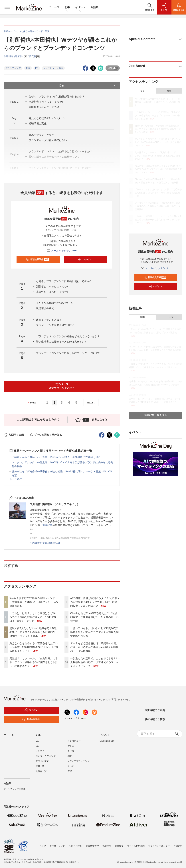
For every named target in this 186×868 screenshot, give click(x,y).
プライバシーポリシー (159, 846)
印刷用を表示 (14, 435)
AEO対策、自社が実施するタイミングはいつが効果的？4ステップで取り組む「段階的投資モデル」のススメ (95, 602)
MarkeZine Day (107, 741)
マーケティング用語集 (15, 789)
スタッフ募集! (75, 846)
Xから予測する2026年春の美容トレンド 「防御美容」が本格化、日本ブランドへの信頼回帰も (34, 602)
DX (37, 741)
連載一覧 (40, 766)
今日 (142, 91)
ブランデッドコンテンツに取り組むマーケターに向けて (68, 353)
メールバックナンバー (62, 251)
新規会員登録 (37, 259)
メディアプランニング (78, 761)
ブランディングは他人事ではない (48, 140)
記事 (67, 8)
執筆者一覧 (41, 771)
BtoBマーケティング (46, 756)
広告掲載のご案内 (155, 710)
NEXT (92, 403)
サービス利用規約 (136, 846)
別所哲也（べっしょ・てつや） (46, 102)
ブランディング (13, 68)
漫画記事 (47, 525)
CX (37, 746)
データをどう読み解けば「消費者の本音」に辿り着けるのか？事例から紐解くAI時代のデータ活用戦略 (94, 647)
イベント (80, 8)
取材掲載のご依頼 (155, 719)
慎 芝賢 (33, 56)
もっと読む (16, 479)
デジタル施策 (42, 761)
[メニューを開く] (7, 7)
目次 (88, 86)
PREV (32, 403)
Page (14, 102)
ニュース (54, 7)
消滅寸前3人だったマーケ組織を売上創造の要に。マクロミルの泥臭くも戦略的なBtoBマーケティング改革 (33, 632)
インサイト (41, 751)
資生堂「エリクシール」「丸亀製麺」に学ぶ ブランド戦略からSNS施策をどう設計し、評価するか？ (34, 662)
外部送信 (178, 846)
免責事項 (107, 846)
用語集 (95, 7)
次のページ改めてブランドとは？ (62, 386)
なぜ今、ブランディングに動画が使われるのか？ (57, 96)
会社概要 (119, 846)
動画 (28, 68)
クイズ (71, 751)
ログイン (85, 259)
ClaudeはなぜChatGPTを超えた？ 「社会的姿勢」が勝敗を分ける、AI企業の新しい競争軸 (94, 617)
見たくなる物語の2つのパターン (47, 118)
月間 (169, 91)
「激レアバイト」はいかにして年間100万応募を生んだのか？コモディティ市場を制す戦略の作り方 (94, 632)
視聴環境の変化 (38, 123)
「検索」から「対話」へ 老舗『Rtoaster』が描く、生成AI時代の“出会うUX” (56, 457)
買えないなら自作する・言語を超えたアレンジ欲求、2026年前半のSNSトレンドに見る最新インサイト (34, 647)
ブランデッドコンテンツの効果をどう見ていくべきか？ (68, 336)
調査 (70, 756)
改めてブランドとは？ (41, 135)
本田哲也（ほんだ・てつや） (45, 107)
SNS (70, 771)
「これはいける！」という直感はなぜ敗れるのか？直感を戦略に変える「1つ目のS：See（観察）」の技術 (34, 617)
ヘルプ (43, 846)
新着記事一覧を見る (156, 415)
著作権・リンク (57, 846)
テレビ (71, 766)
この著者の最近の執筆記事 (45, 543)
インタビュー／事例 (53, 68)
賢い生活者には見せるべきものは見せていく (62, 342)
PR (37, 68)
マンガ (71, 746)
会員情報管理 (92, 846)
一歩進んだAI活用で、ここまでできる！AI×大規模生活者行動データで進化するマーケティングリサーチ (95, 662)
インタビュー (74, 741)
